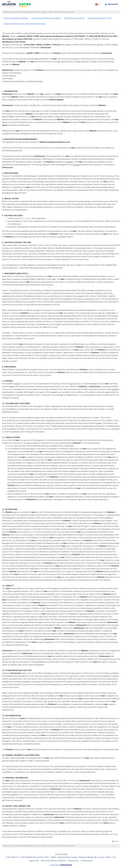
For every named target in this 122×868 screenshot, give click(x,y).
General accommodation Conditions (46, 18)
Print (115, 841)
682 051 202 (92, 857)
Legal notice (34, 861)
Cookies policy (87, 861)
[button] (98, 4)
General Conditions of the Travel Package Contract (24, 24)
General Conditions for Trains (100, 18)
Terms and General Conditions (16, 18)
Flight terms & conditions (74, 18)
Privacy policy (73, 861)
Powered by (61, 865)
